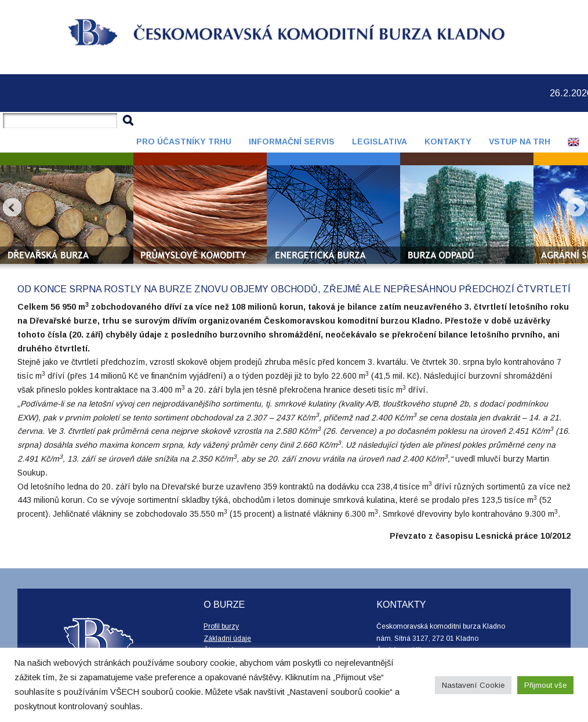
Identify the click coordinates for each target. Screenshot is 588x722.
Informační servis (292, 142)
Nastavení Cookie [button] (473, 685)
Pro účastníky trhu (184, 142)
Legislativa (380, 142)
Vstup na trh (520, 142)
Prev (12, 208)
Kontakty (448, 142)
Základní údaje (227, 638)
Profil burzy (221, 626)
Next (576, 208)
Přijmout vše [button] (545, 685)
